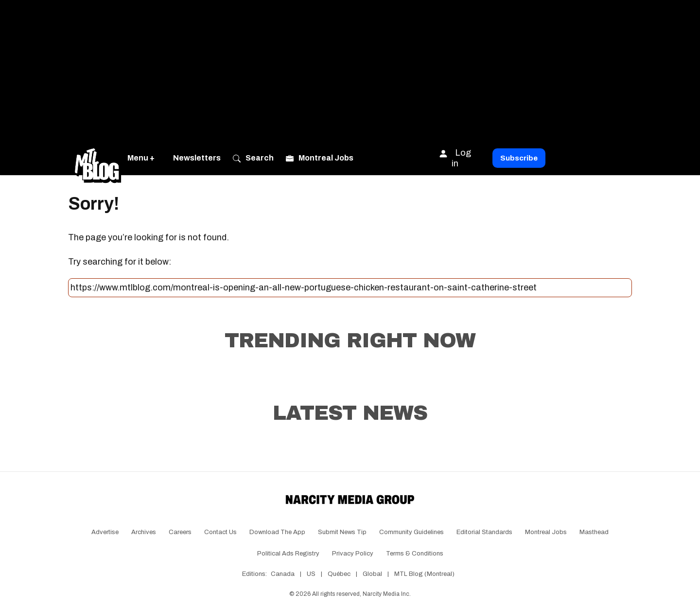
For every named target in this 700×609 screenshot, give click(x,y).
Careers (180, 532)
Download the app (277, 532)
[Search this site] (350, 288)
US (311, 574)
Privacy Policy (353, 554)
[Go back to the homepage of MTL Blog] (98, 158)
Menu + (141, 158)
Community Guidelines (411, 532)
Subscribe (519, 158)
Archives (144, 532)
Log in (455, 158)
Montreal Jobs (546, 532)
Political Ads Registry (288, 554)
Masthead (594, 532)
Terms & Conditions (415, 554)
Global (372, 574)
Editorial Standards (484, 532)
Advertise (105, 532)
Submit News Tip (342, 532)
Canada (283, 574)
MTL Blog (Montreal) (424, 574)
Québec (339, 574)
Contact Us (220, 532)
